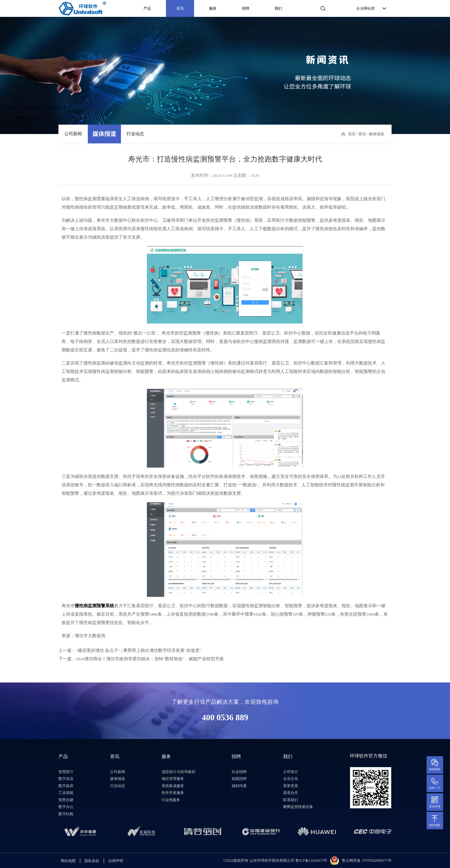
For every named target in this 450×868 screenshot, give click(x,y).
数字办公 (66, 807)
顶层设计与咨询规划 (178, 772)
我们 (278, 8)
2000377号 (383, 861)
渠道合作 (291, 793)
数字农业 (66, 779)
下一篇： (141, 659)
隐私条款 (92, 861)
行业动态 (135, 134)
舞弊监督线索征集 (298, 807)
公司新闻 (73, 134)
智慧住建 (66, 800)
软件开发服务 (173, 793)
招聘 (246, 8)
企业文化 (291, 779)
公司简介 (291, 772)
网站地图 (68, 861)
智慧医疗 (66, 772)
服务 (213, 8)
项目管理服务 (173, 779)
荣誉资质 (291, 786)
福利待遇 (239, 786)
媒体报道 (104, 134)
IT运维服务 (171, 800)
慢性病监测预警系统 (94, 606)
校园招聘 (239, 779)
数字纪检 (66, 814)
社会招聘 (239, 772)
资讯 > (364, 134)
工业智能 (66, 793)
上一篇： (130, 650)
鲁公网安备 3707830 (358, 861)
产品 (147, 8)
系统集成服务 (173, 786)
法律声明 (116, 861)
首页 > (353, 134)
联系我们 (291, 800)
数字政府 (66, 786)
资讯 (180, 8)
